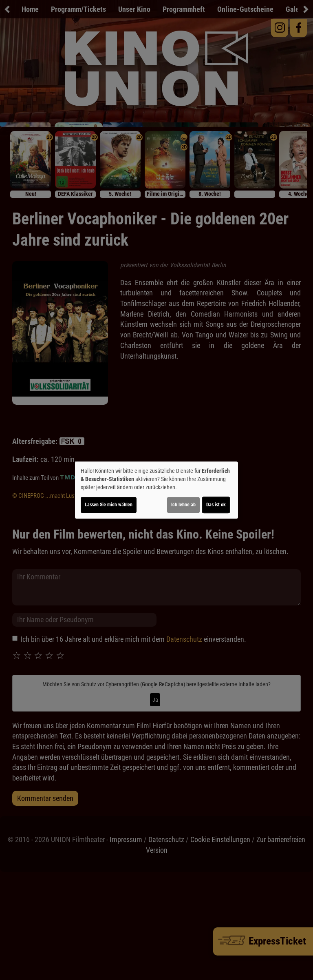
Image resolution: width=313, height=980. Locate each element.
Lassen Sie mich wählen (109, 505)
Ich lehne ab (183, 505)
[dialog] (156, 490)
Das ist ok (216, 505)
